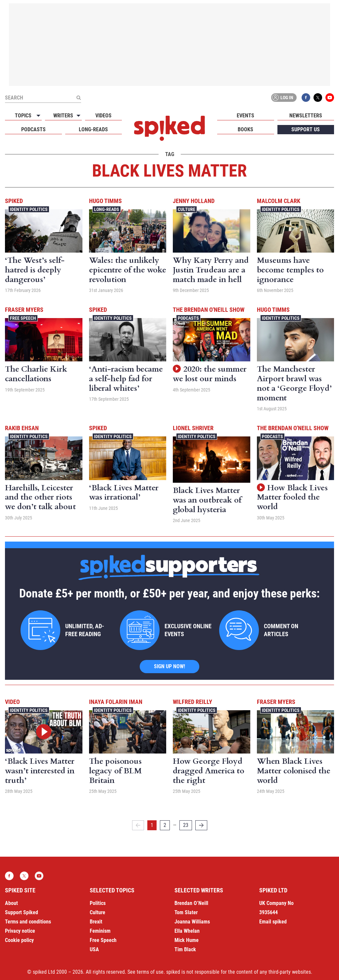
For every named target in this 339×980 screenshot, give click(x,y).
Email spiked (273, 922)
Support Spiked (22, 912)
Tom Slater (186, 912)
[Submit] (78, 98)
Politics (98, 903)
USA (94, 949)
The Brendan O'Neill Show (209, 310)
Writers (63, 116)
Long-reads (93, 129)
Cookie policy (19, 940)
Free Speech (23, 318)
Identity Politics (29, 209)
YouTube (330, 98)
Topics (23, 116)
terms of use (150, 972)
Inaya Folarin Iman (116, 702)
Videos (103, 116)
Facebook (306, 98)
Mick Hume (187, 940)
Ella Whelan (187, 931)
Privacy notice (20, 931)
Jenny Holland (194, 201)
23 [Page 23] (186, 825)
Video (12, 702)
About (11, 903)
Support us (306, 129)
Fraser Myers (24, 310)
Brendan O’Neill (191, 903)
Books (245, 129)
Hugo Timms (105, 201)
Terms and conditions (28, 922)
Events (245, 116)
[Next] (201, 825)
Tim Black (185, 949)
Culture (187, 209)
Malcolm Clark (279, 201)
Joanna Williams (192, 922)
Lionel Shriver (193, 428)
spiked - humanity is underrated (169, 128)
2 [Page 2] (165, 825)
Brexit (96, 922)
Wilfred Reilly (193, 702)
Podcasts (33, 129)
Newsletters (306, 116)
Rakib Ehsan (22, 428)
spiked (14, 201)
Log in (283, 98)
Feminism (100, 931)
